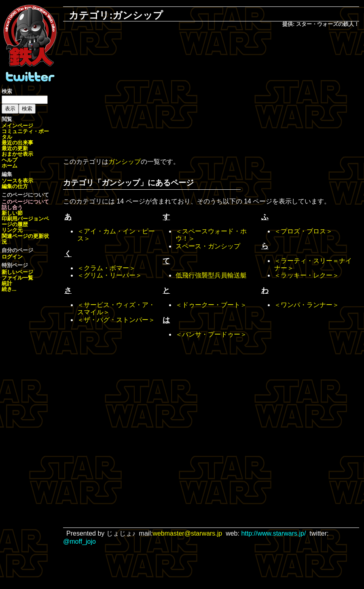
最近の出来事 (17, 143)
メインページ (17, 126)
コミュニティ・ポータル (25, 134)
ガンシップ (125, 162)
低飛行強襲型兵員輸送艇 (211, 275)
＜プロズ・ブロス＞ (303, 231)
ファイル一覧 (17, 278)
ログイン (12, 257)
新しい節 (12, 213)
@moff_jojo (79, 541)
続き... (9, 289)
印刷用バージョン (23, 219)
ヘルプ (10, 160)
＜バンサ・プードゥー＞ (211, 334)
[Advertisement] (211, 93)
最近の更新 (15, 148)
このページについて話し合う (25, 204)
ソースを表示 (17, 181)
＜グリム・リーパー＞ (110, 275)
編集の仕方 (15, 186)
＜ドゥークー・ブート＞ (211, 305)
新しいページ (17, 272)
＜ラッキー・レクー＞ (307, 275)
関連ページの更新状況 (25, 239)
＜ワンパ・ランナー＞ (307, 305)
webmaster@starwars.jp (187, 533)
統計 (7, 283)
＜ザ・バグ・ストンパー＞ (116, 320)
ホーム (10, 166)
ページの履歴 (25, 221)
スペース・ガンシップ (208, 246)
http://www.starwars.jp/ (273, 533)
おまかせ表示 (17, 154)
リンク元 (12, 230)
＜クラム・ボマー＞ (106, 268)
